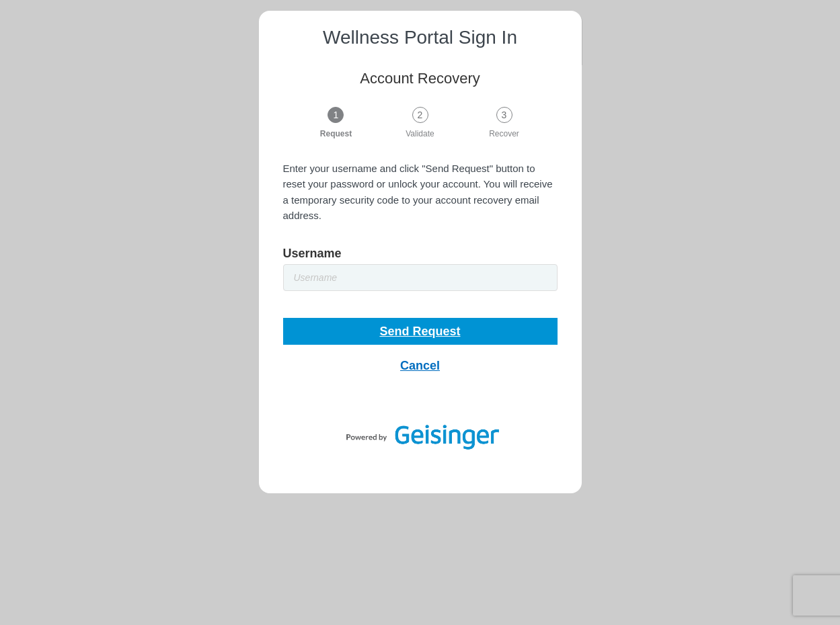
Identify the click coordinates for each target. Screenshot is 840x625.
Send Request (420, 331)
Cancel (420, 366)
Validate (420, 133)
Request (336, 133)
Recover (504, 133)
